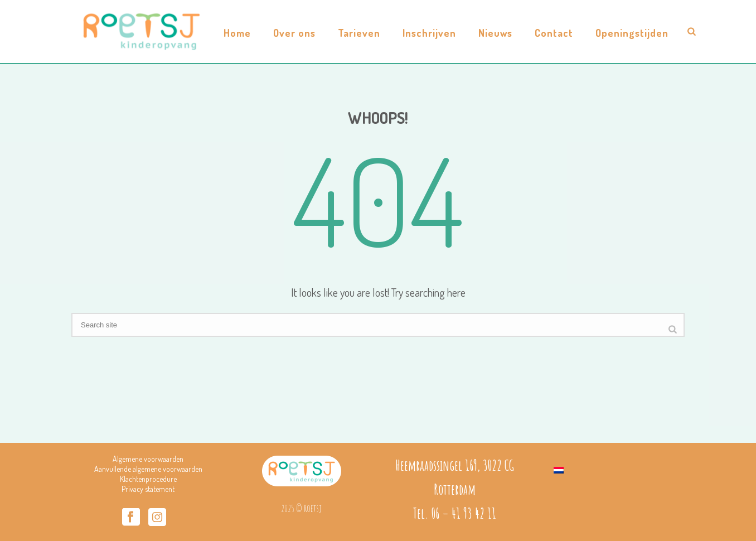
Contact (554, 33)
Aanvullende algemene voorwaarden (148, 469)
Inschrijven (429, 33)
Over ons (294, 33)
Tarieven (359, 33)
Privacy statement (148, 489)
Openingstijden (632, 33)
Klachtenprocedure (148, 479)
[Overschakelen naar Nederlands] (559, 468)
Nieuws (495, 33)
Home (237, 33)
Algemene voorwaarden (148, 459)
